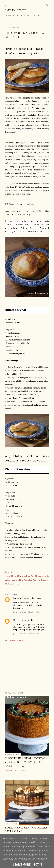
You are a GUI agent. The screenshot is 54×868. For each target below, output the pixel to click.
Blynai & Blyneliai (18, 576)
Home (8, 16)
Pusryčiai (37, 580)
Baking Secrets (15, 10)
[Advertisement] (27, 667)
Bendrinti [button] (8, 572)
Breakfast (30, 576)
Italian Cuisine (10, 580)
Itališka (20, 580)
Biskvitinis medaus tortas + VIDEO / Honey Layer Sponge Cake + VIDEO (26, 762)
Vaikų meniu (16, 584)
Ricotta (44, 580)
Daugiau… (38, 16)
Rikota (7, 584)
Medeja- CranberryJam (25, 598)
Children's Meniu (42, 576)
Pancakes (28, 580)
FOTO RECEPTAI (22, 16)
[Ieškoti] (48, 5)
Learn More (22, 865)
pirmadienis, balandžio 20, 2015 (26, 612)
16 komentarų (20, 771)
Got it (38, 865)
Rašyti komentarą (14, 640)
